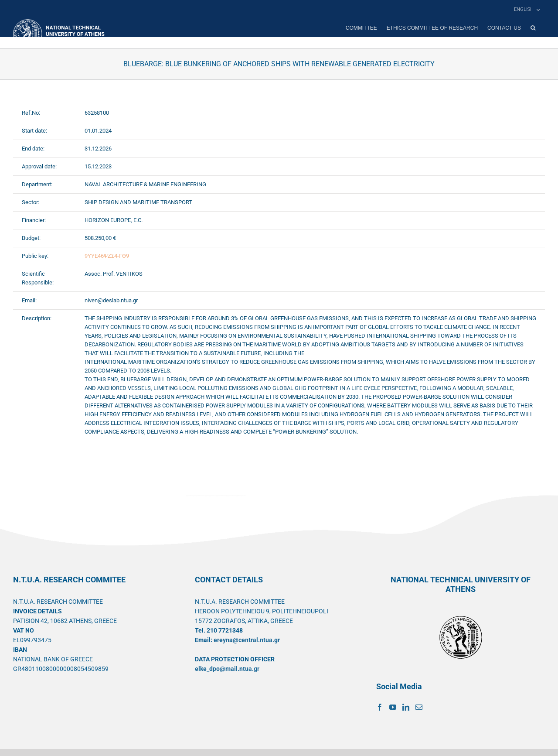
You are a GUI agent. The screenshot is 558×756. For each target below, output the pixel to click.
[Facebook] (380, 707)
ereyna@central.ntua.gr (247, 640)
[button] (533, 28)
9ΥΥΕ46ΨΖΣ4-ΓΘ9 (107, 256)
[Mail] (419, 707)
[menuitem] (527, 10)
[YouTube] (393, 707)
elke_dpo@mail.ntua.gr (227, 669)
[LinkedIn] (406, 707)
